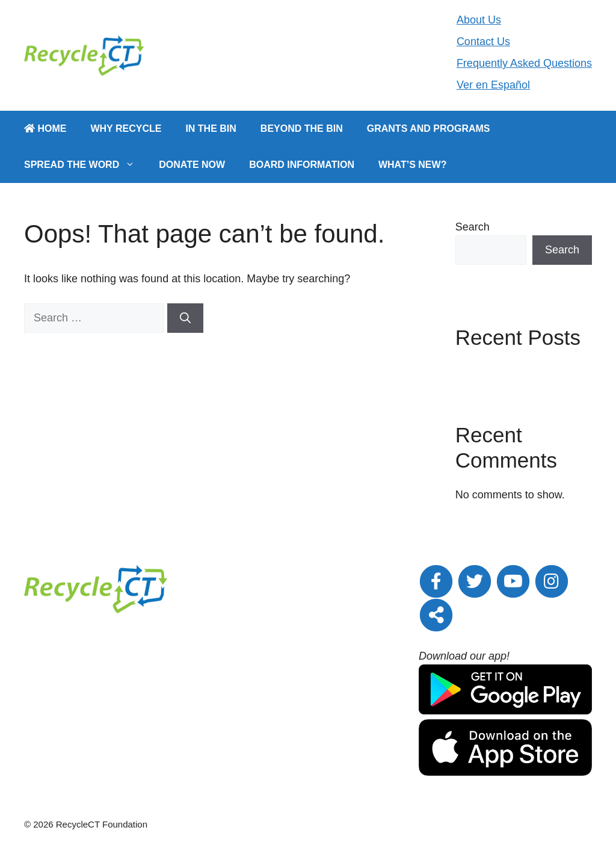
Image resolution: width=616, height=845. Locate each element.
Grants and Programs (429, 128)
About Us (479, 20)
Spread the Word (85, 165)
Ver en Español (493, 85)
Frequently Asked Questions (524, 63)
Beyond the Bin (302, 128)
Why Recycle (126, 128)
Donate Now (192, 165)
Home (45, 128)
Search (473, 227)
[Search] (185, 318)
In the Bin (211, 128)
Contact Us (483, 42)
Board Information (302, 165)
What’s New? (412, 165)
